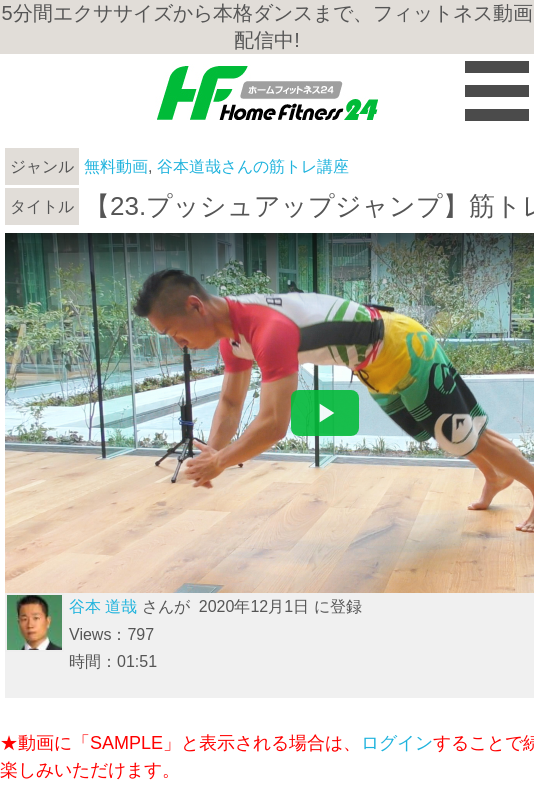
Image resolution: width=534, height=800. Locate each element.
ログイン (397, 743)
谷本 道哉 (103, 606)
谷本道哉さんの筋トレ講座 (253, 166)
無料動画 (116, 166)
